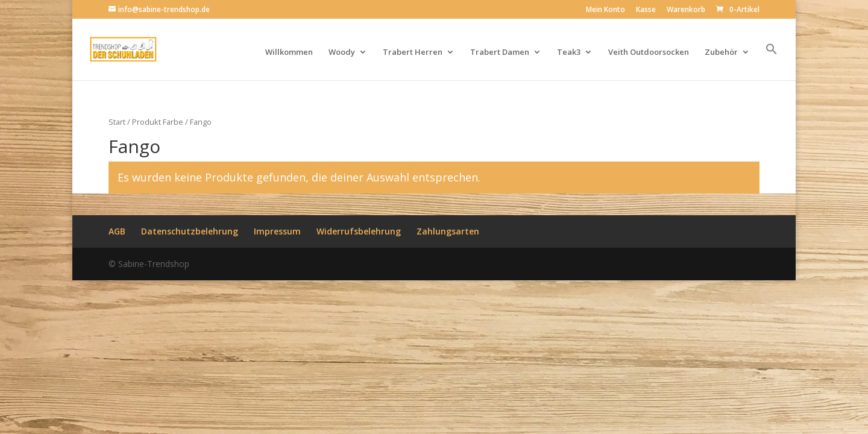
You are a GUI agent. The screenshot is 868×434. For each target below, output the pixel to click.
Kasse (646, 10)
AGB (117, 231)
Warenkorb (686, 10)
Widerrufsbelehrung (359, 231)
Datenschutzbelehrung (190, 231)
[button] (772, 61)
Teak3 (569, 52)
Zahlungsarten (448, 231)
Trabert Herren (413, 52)
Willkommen (289, 52)
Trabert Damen (500, 52)
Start (117, 122)
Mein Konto (605, 10)
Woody (342, 52)
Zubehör (721, 52)
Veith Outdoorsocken (649, 52)
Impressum (277, 231)
